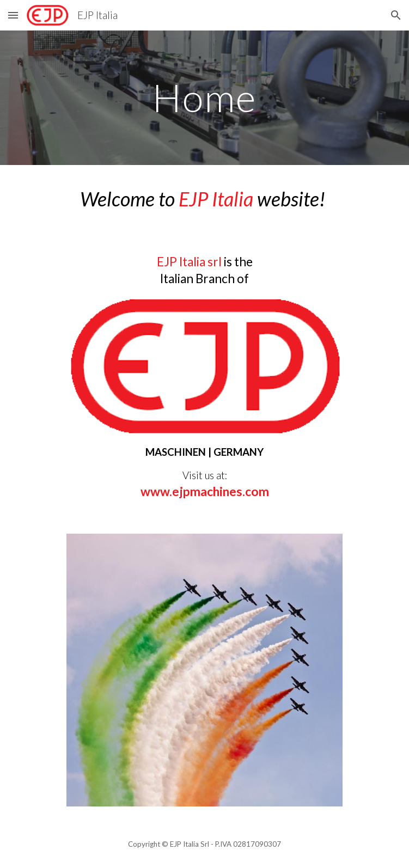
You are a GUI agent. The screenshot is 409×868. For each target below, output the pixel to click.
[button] (13, 15)
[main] (204, 98)
